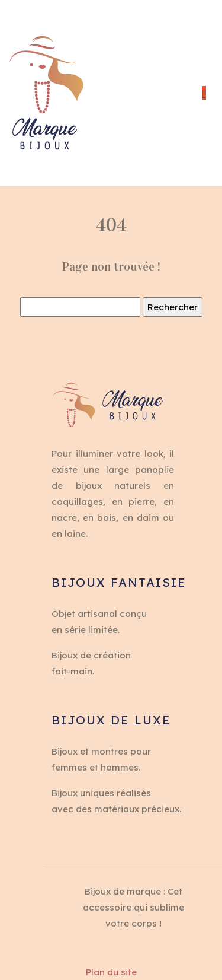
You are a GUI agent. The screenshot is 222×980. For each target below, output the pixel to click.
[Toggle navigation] (204, 93)
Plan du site (111, 972)
